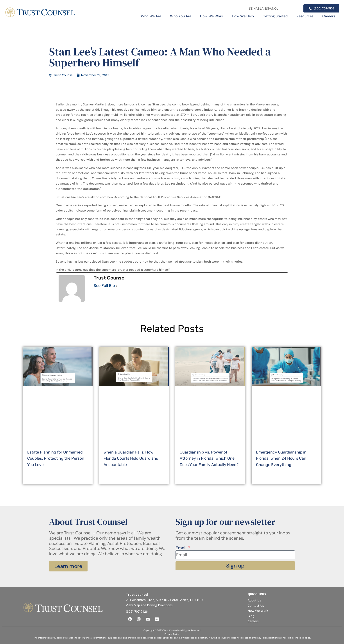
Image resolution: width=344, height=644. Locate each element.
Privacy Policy (172, 634)
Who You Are (181, 16)
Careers (329, 16)
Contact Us (256, 606)
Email (181, 548)
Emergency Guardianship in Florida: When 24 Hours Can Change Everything (281, 459)
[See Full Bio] (117, 286)
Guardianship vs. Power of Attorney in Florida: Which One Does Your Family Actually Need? (209, 459)
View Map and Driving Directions (149, 605)
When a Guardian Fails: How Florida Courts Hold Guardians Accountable (131, 459)
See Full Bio (104, 286)
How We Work (212, 16)
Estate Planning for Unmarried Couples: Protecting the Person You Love (56, 459)
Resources (305, 16)
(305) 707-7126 (137, 611)
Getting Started (275, 16)
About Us (255, 600)
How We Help (243, 16)
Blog (251, 616)
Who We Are (151, 16)
